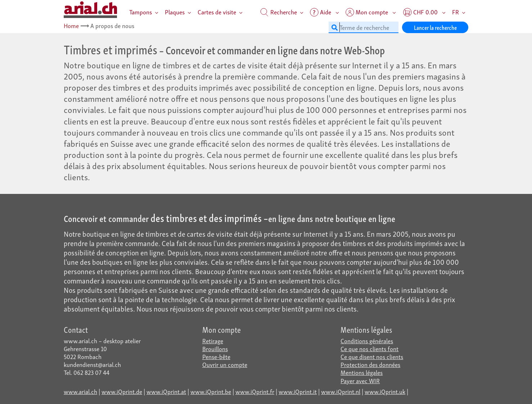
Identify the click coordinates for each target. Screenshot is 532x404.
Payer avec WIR (360, 380)
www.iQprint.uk (385, 391)
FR (456, 12)
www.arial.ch (80, 391)
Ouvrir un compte (225, 364)
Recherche (279, 12)
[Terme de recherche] (364, 27)
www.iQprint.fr (255, 391)
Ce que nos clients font (369, 348)
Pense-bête (216, 356)
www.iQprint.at (166, 391)
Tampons (141, 12)
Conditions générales (367, 341)
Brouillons (215, 348)
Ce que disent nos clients (372, 356)
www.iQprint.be (211, 391)
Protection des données (370, 364)
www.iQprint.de (122, 391)
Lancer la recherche (435, 27)
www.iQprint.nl (341, 391)
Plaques (175, 12)
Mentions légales (362, 372)
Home (71, 25)
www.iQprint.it (298, 391)
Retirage (213, 341)
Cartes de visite (217, 12)
